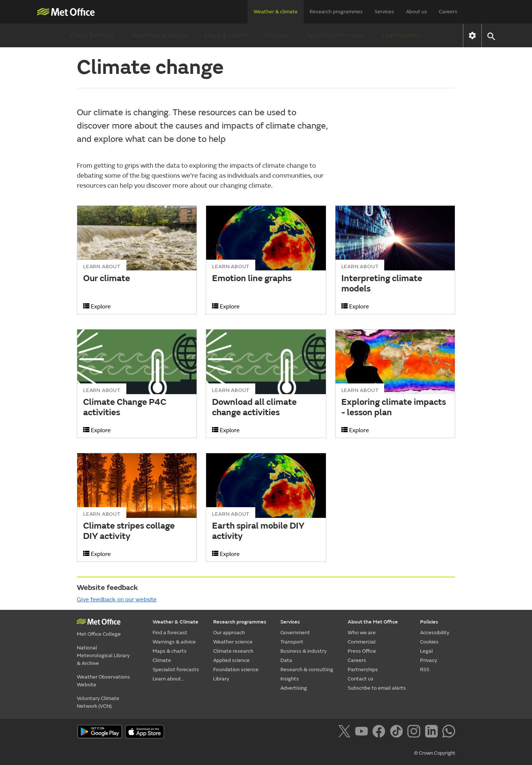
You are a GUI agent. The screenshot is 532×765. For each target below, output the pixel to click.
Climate (277, 35)
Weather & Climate (175, 622)
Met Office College (99, 634)
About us (417, 12)
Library (221, 679)
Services (384, 12)
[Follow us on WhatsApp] (449, 732)
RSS (425, 670)
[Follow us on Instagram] (415, 732)
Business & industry (303, 651)
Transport (292, 642)
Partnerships (363, 670)
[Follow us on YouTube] (363, 732)
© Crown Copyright (435, 753)
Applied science (231, 660)
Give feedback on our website (117, 600)
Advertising (294, 688)
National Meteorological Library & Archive (103, 655)
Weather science (233, 642)
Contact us (361, 679)
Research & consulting (307, 670)
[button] (491, 36)
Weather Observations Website (103, 681)
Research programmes (336, 12)
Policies (429, 622)
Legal (427, 651)
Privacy (429, 660)
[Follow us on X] (346, 732)
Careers (448, 12)
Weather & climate (276, 12)
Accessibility (435, 633)
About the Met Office (373, 622)
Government (295, 633)
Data (286, 660)
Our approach (229, 633)
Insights (290, 679)
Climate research (233, 651)
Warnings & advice (159, 35)
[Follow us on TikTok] (398, 732)
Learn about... (402, 35)
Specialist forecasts (335, 35)
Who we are (362, 633)
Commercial (362, 642)
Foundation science (236, 670)
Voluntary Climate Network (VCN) (98, 702)
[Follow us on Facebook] (380, 732)
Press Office (362, 651)
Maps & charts (226, 35)
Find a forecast (92, 35)
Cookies (429, 642)
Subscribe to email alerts (377, 688)
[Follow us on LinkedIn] (433, 732)
